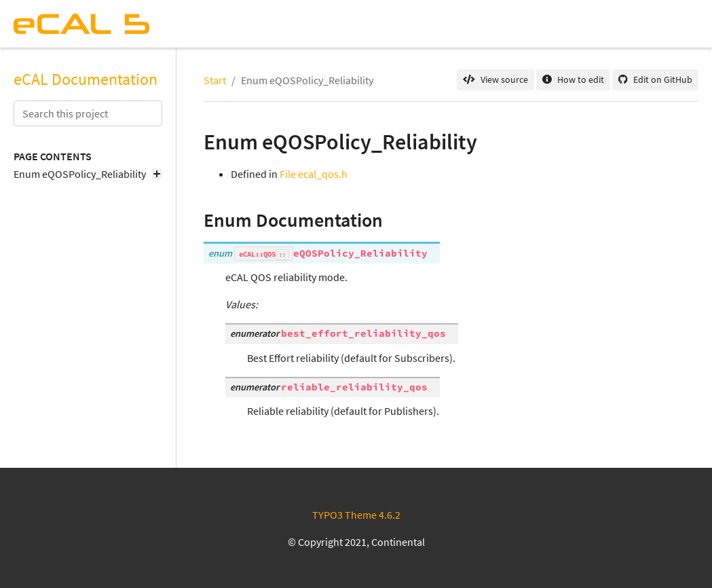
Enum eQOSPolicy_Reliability (88, 174)
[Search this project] (88, 113)
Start (215, 80)
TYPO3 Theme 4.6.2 (356, 515)
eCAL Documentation (86, 79)
